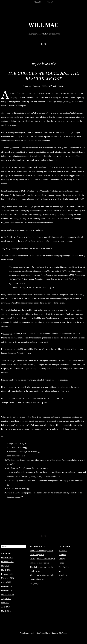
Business (62, 555)
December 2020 (7, 574)
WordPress (40, 633)
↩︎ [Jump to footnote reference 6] (48, 468)
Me (60, 571)
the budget (8, 334)
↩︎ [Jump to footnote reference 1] (25, 444)
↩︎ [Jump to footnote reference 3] (39, 452)
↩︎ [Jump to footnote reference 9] (28, 489)
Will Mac (43, 25)
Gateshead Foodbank (46, 167)
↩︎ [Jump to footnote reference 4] (26, 456)
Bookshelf (63, 551)
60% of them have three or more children (38, 237)
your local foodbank (19, 421)
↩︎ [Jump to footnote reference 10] (22, 497)
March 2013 (6, 611)
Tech (61, 579)
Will (51, 86)
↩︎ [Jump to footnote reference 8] (8, 485)
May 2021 (5, 566)
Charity (61, 86)
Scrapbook (63, 575)
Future (61, 563)
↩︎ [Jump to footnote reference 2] (26, 448)
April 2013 (5, 607)
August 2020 (6, 582)
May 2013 (5, 603)
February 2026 (7, 558)
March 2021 (6, 570)
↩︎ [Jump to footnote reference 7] (59, 476)
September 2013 (7, 595)
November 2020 (7, 578)
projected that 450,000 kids (16, 349)
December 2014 (7, 586)
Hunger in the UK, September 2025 (35, 287)
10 (28, 424)
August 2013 (6, 599)
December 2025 (7, 562)
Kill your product (37, 583)
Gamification (64, 567)
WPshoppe (63, 633)
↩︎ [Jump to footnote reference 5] (14, 464)
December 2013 (7, 590)
